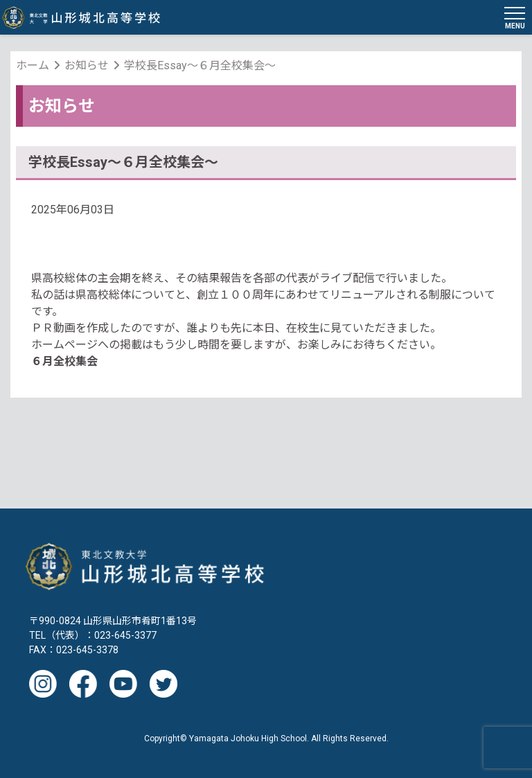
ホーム (33, 65)
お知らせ (87, 65)
